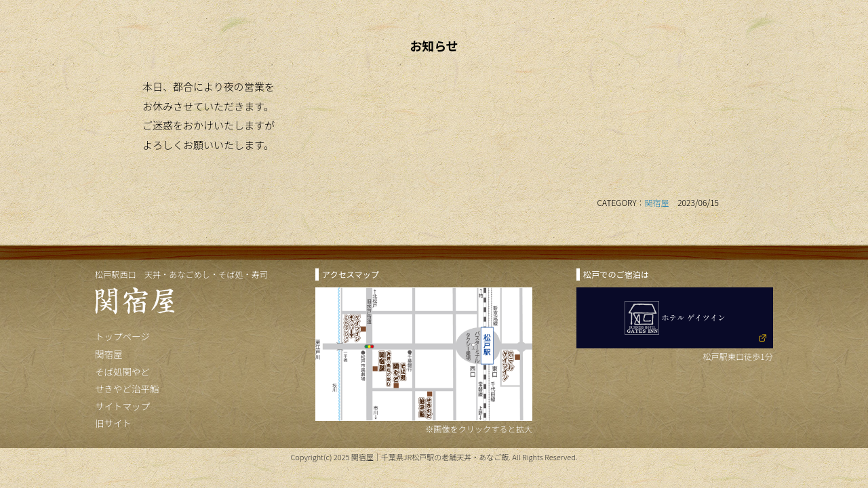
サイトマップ (122, 406)
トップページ (122, 336)
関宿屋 (657, 202)
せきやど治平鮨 (127, 388)
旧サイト (113, 423)
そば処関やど (122, 371)
